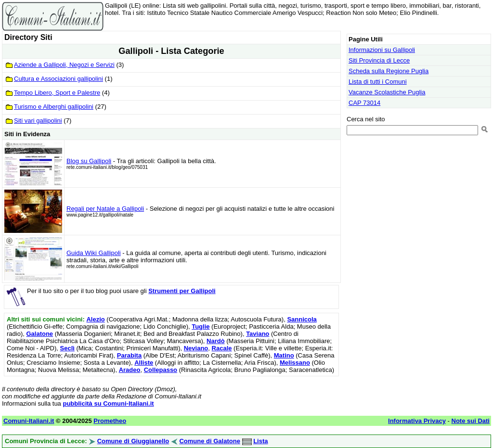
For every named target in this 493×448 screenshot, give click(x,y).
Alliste (144, 363)
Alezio (95, 319)
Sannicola (302, 319)
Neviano (196, 348)
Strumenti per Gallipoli (182, 291)
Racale (222, 348)
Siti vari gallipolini (38, 121)
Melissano (295, 363)
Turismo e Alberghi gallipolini (54, 107)
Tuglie (201, 326)
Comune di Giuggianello (133, 441)
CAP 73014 (364, 103)
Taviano (258, 334)
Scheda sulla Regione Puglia (389, 71)
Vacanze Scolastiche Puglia (387, 92)
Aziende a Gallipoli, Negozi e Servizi (64, 65)
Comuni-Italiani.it (29, 421)
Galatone (39, 334)
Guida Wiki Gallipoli (94, 253)
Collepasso (161, 370)
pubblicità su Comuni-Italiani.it (108, 403)
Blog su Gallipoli (89, 161)
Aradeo (130, 370)
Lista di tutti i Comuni (378, 82)
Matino (284, 355)
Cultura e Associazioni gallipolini (58, 79)
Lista (260, 441)
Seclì (67, 348)
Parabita (129, 355)
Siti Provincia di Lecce (379, 60)
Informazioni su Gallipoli (382, 50)
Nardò (216, 341)
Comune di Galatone (209, 441)
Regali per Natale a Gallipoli (105, 209)
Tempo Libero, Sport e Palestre (57, 93)
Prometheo (110, 421)
